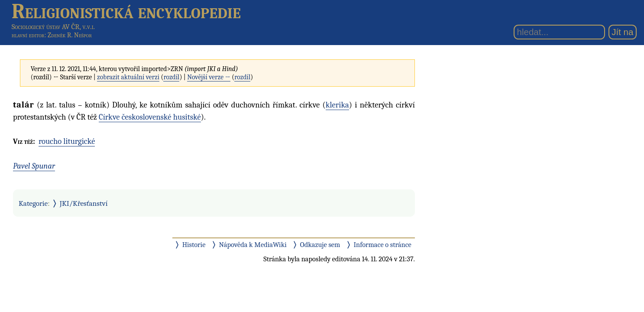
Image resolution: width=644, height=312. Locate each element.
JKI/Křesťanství (84, 203)
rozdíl (171, 77)
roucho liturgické (67, 141)
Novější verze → (209, 77)
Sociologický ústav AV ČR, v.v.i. (53, 27)
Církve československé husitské (150, 117)
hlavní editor (28, 35)
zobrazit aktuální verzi (128, 77)
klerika (337, 105)
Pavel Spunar (34, 166)
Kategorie (33, 203)
